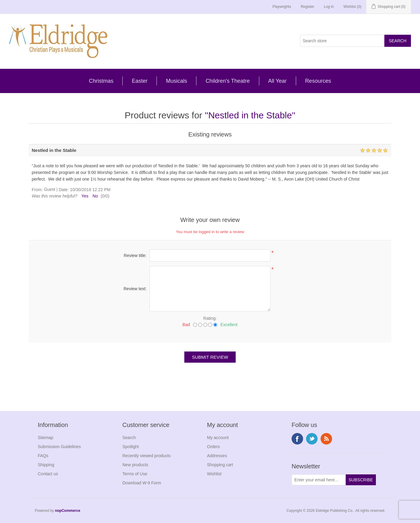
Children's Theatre (228, 81)
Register (307, 7)
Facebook (297, 439)
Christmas (101, 81)
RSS (326, 439)
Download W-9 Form (142, 483)
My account (218, 438)
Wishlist (214, 474)
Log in (329, 7)
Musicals (176, 81)
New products (135, 465)
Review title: (135, 255)
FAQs (43, 456)
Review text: (135, 289)
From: (37, 190)
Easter (140, 81)
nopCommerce (68, 511)
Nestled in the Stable (250, 115)
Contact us (48, 474)
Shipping (46, 465)
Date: (64, 190)
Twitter (312, 439)
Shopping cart (220, 465)
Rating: (210, 318)
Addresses (217, 456)
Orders (213, 447)
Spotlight (131, 447)
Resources (318, 81)
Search (129, 438)
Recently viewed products (147, 456)
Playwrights (282, 7)
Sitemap (45, 438)
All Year (278, 81)
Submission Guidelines (59, 447)
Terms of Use (135, 474)
